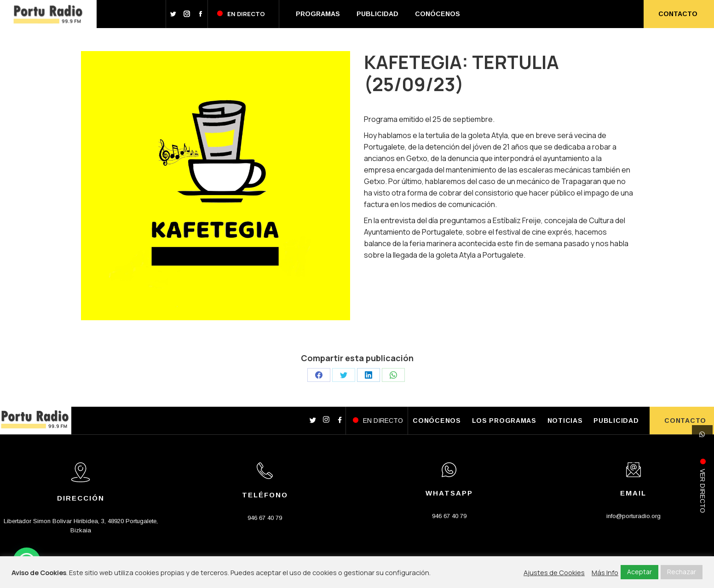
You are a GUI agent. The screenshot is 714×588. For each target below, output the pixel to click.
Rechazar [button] (682, 572)
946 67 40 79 (265, 518)
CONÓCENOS (437, 421)
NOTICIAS (565, 421)
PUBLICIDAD (616, 421)
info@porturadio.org (633, 516)
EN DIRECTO (383, 421)
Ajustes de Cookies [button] (554, 572)
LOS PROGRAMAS (504, 421)
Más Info (605, 572)
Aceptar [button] (639, 572)
